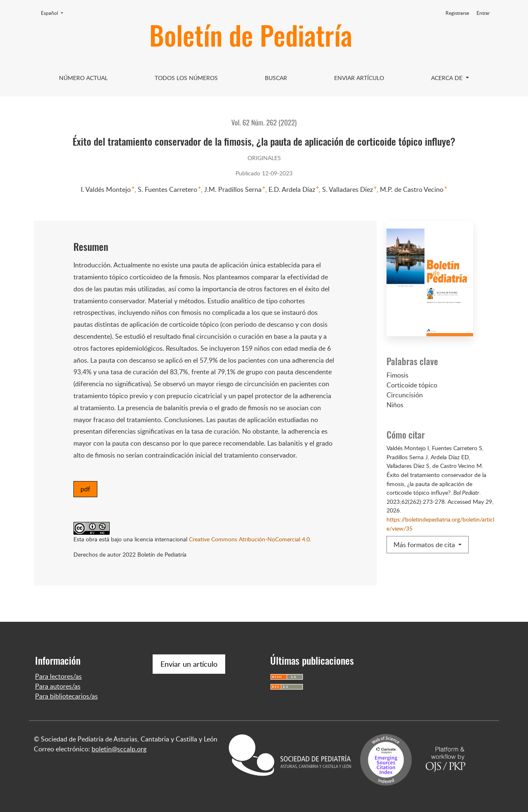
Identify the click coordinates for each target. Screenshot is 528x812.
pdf (85, 489)
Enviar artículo (359, 78)
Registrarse (457, 13)
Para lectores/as (58, 676)
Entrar (483, 13)
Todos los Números (186, 78)
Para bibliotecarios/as (66, 696)
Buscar (276, 78)
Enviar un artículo (189, 664)
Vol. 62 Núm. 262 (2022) (264, 122)
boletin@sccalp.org (119, 749)
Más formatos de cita (425, 545)
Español (54, 13)
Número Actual (83, 78)
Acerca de (448, 78)
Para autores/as (58, 686)
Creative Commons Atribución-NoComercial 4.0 (249, 539)
